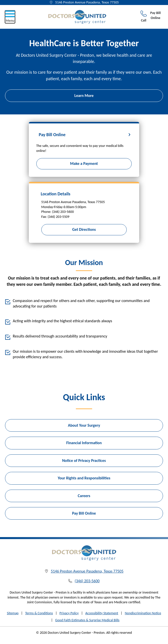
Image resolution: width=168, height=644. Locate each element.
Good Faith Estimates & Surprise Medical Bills (87, 620)
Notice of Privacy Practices (84, 461)
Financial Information (84, 443)
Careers (84, 496)
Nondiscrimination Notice (143, 613)
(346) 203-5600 (87, 581)
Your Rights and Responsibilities (84, 478)
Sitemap (13, 613)
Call (144, 16)
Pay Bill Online (155, 15)
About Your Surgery (84, 425)
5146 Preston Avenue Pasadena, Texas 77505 (87, 2)
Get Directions (84, 229)
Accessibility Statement (102, 613)
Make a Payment (84, 163)
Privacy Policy (69, 613)
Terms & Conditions (39, 613)
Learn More (84, 96)
